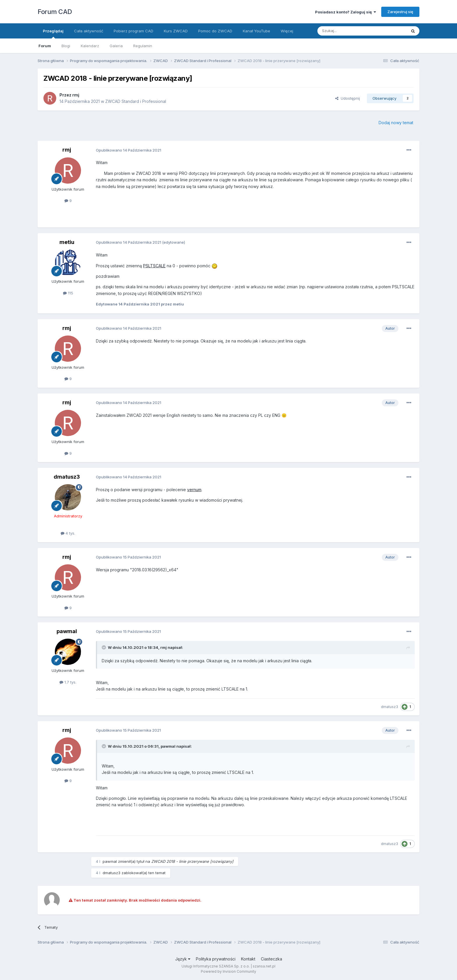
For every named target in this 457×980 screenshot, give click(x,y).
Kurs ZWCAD (176, 31)
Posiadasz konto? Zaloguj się (346, 12)
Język (183, 959)
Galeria (116, 46)
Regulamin (143, 46)
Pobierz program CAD (133, 31)
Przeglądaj (53, 34)
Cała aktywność (89, 31)
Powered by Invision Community (228, 971)
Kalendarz (90, 46)
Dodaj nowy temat (396, 123)
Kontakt (248, 959)
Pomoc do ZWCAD (215, 31)
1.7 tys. (68, 682)
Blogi (66, 46)
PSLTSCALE (154, 266)
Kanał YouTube (256, 31)
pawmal (67, 631)
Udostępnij (348, 98)
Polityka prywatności (216, 959)
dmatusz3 (67, 477)
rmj (76, 95)
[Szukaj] (348, 31)
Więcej (287, 31)
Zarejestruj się (400, 12)
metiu (67, 242)
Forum (45, 46)
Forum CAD (55, 12)
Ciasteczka (271, 959)
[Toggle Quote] (104, 647)
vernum (194, 490)
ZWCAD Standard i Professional (136, 101)
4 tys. (68, 533)
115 (68, 293)
